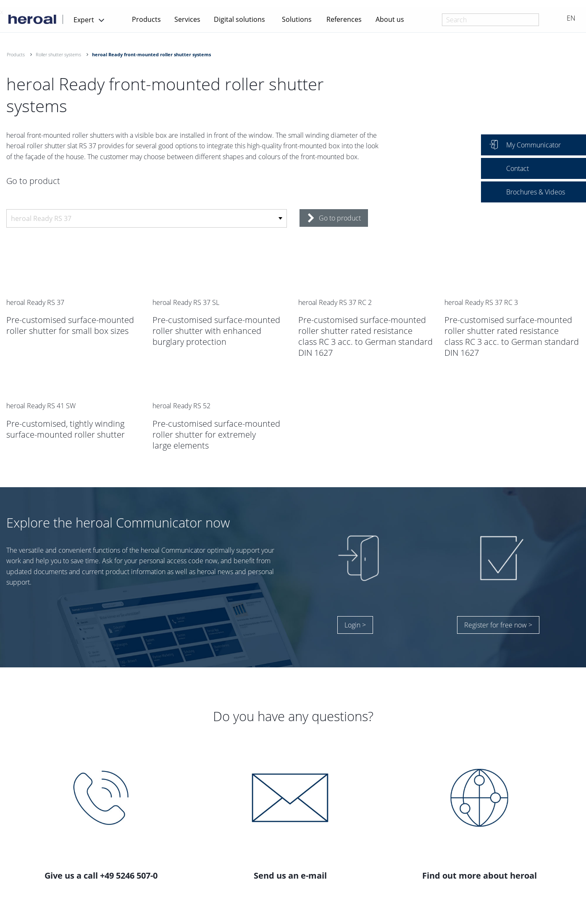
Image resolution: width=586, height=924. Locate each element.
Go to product (334, 218)
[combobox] (490, 20)
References (344, 19)
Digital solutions (239, 19)
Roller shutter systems (58, 54)
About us (390, 19)
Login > (355, 625)
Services (187, 19)
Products (146, 19)
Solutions (297, 19)
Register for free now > (498, 625)
